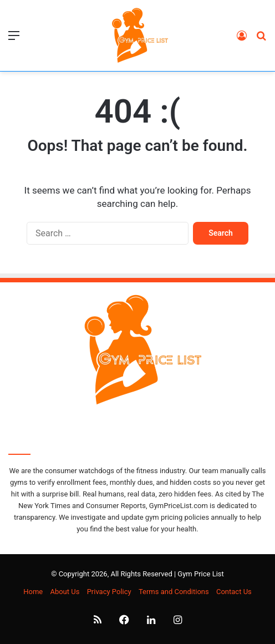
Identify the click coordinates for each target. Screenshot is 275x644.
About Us (65, 592)
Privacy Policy (109, 592)
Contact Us (234, 592)
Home (33, 592)
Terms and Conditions (174, 592)
